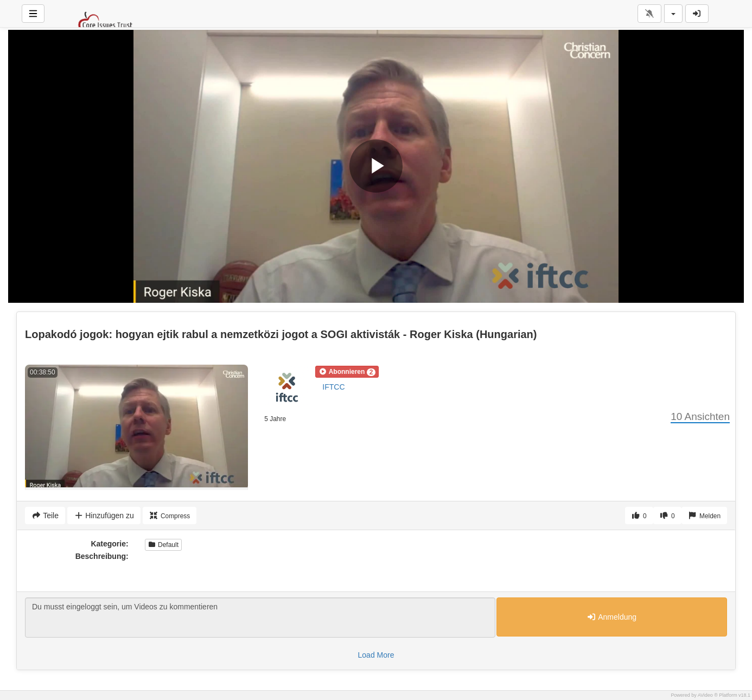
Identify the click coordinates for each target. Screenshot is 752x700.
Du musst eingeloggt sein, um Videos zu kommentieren (260, 618)
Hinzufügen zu (104, 516)
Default (163, 545)
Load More (376, 655)
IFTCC (333, 387)
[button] (347, 372)
